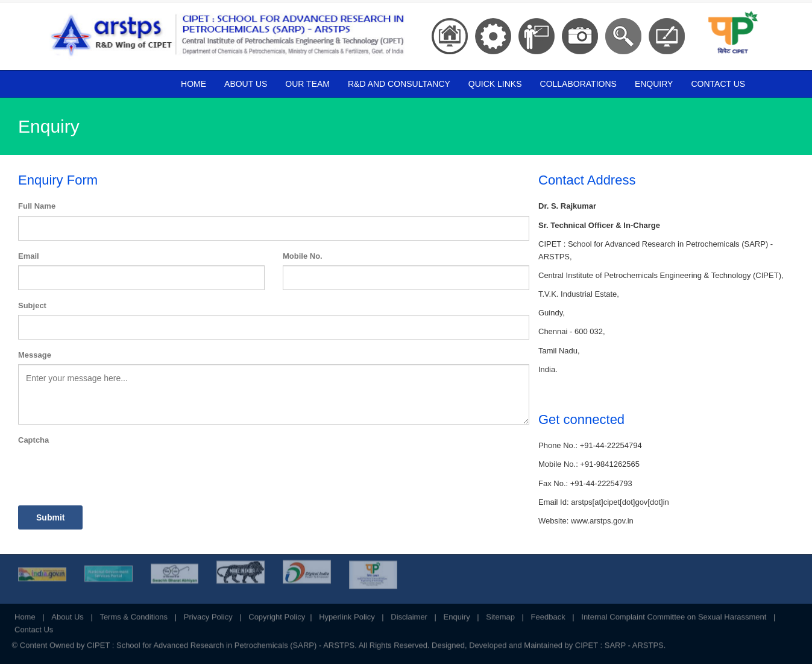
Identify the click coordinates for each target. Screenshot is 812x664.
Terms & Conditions (134, 613)
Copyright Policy (277, 613)
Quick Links (495, 84)
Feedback (548, 613)
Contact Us (718, 84)
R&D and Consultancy (399, 84)
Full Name (37, 206)
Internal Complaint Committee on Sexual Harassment (674, 613)
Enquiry (654, 84)
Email (29, 256)
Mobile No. (303, 256)
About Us (246, 84)
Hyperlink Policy (347, 613)
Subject (32, 305)
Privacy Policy (208, 613)
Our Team (307, 84)
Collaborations (578, 84)
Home (194, 84)
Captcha (33, 440)
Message (35, 355)
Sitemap (500, 613)
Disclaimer (409, 613)
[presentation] (110, 473)
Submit (50, 517)
